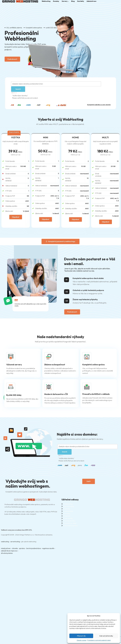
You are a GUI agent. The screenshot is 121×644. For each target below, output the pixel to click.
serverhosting (15, 542)
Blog (75, 1)
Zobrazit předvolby (106, 636)
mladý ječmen (6, 549)
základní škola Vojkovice (9, 552)
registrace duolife (48, 549)
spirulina (22, 549)
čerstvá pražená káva (33, 549)
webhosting (5, 542)
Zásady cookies (82, 640)
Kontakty (83, 1)
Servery (67, 1)
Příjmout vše (81, 636)
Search (18, 90)
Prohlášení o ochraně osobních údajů (99, 640)
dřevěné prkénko (7, 554)
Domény (57, 1)
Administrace (94, 1)
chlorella (15, 549)
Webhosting (46, 1)
